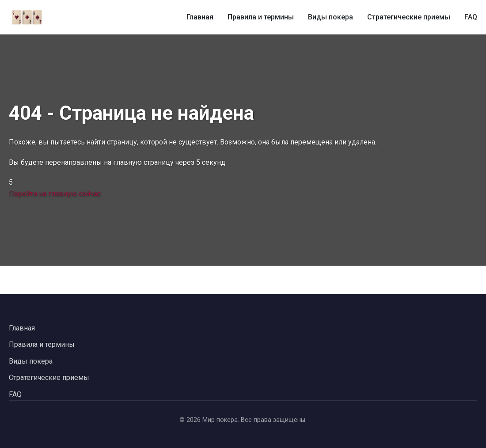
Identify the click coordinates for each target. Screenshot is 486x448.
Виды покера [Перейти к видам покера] (31, 361)
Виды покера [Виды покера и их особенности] (330, 17)
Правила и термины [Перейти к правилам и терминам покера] (42, 344)
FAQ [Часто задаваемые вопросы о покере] (471, 17)
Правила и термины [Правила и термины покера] (261, 17)
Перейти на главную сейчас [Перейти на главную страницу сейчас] (55, 194)
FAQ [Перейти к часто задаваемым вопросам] (15, 394)
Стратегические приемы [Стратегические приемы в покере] (409, 17)
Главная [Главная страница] (200, 17)
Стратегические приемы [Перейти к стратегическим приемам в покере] (49, 378)
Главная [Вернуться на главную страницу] (22, 328)
